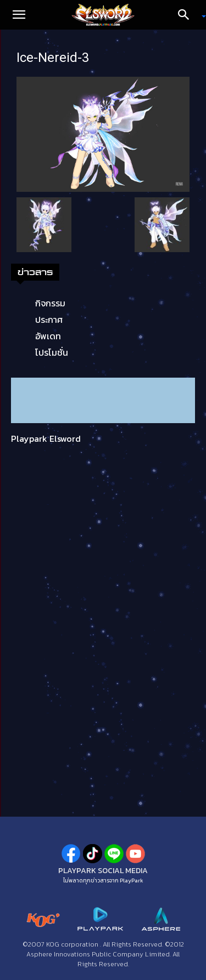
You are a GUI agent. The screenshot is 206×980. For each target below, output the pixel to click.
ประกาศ (49, 320)
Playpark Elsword (46, 438)
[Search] (187, 15)
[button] (19, 15)
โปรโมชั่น (52, 352)
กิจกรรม (50, 303)
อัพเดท (48, 336)
